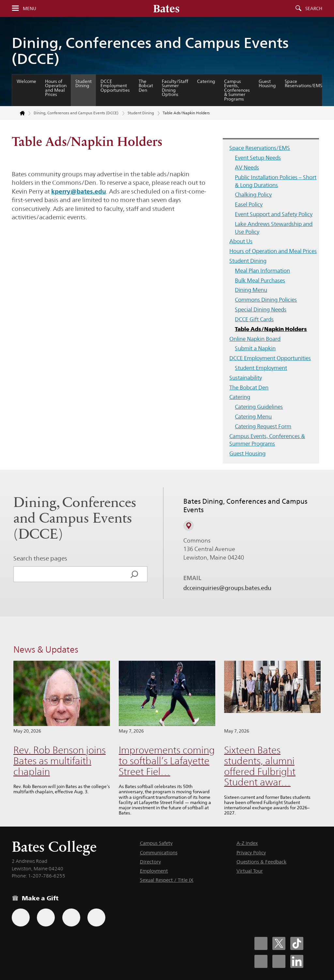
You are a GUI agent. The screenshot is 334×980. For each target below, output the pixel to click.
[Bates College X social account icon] (279, 943)
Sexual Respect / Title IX (167, 880)
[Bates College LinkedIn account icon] (297, 961)
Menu (30, 8)
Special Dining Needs (261, 309)
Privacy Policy (251, 853)
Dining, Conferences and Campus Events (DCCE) (150, 51)
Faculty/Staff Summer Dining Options (175, 88)
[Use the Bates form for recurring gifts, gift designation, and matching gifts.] (21, 917)
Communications (159, 853)
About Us (241, 241)
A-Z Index (247, 843)
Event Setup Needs (258, 158)
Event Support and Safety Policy (274, 214)
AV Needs (247, 167)
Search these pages (40, 558)
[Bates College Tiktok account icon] (297, 943)
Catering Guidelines (259, 407)
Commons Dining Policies (266, 300)
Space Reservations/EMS (304, 84)
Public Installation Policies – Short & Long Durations (276, 181)
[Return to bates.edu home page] (19, 113)
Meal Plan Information (262, 271)
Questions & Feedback (261, 862)
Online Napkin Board (255, 339)
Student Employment (261, 368)
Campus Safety (156, 843)
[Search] (134, 574)
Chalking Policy (253, 195)
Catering (206, 81)
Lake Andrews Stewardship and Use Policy (274, 228)
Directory (150, 862)
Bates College (54, 847)
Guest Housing (267, 84)
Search (314, 8)
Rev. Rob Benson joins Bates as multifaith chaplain (60, 761)
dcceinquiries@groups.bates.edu (227, 588)
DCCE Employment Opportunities (115, 86)
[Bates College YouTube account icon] (279, 961)
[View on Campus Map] (189, 526)
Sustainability (246, 378)
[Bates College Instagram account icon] (261, 961)
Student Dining (83, 84)
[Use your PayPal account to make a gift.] (71, 917)
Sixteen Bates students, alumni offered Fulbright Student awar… (260, 766)
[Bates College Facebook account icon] (261, 943)
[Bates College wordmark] (166, 8)
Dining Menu (251, 290)
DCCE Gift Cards (254, 319)
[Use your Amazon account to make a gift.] (46, 917)
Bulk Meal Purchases (260, 280)
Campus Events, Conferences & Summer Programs (237, 90)
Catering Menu (253, 417)
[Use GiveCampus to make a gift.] (96, 917)
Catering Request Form (263, 426)
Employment (154, 871)
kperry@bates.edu (79, 191)
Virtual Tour (250, 871)
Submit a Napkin (255, 348)
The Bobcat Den (146, 86)
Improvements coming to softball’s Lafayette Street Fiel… (167, 761)
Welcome (26, 81)
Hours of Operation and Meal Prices (56, 88)
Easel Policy (249, 204)
